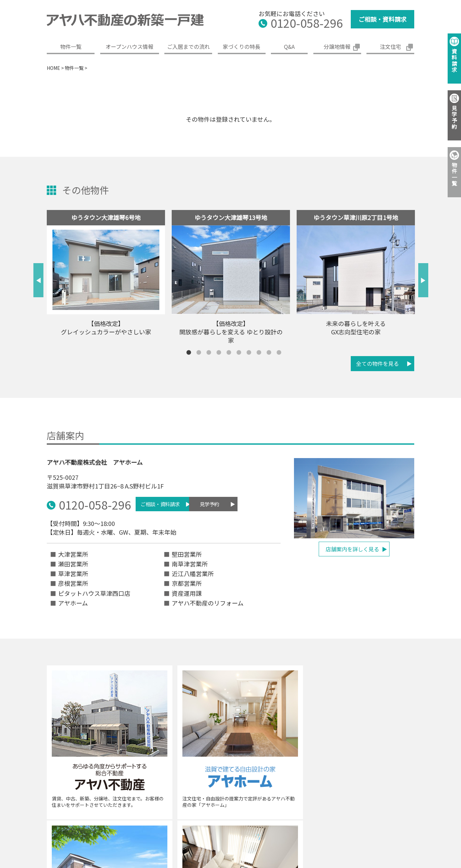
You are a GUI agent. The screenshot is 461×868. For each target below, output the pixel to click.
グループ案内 (200, 813)
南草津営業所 (190, 563)
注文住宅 (391, 46)
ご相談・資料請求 (382, 19)
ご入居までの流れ (188, 46)
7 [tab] (249, 353)
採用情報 (239, 813)
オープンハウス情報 (129, 46)
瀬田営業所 (73, 563)
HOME (53, 68)
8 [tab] (259, 353)
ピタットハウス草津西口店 (94, 592)
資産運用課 (187, 592)
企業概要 (161, 813)
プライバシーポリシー (287, 813)
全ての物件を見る (377, 363)
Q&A (289, 46)
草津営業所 (73, 572)
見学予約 (230, 504)
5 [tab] (229, 353)
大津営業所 (73, 553)
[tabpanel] (106, 276)
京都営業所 (187, 582)
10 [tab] (279, 353)
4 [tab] (219, 353)
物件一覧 (71, 46)
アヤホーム (73, 602)
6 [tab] (239, 353)
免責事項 (335, 813)
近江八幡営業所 (193, 572)
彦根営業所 (73, 582)
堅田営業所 (187, 553)
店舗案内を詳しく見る (352, 549)
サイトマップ (414, 813)
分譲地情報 (337, 46)
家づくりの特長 (242, 46)
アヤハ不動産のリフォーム (208, 602)
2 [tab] (199, 353)
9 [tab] (269, 353)
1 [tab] (189, 353)
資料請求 (454, 60)
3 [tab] (209, 353)
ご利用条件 (372, 813)
